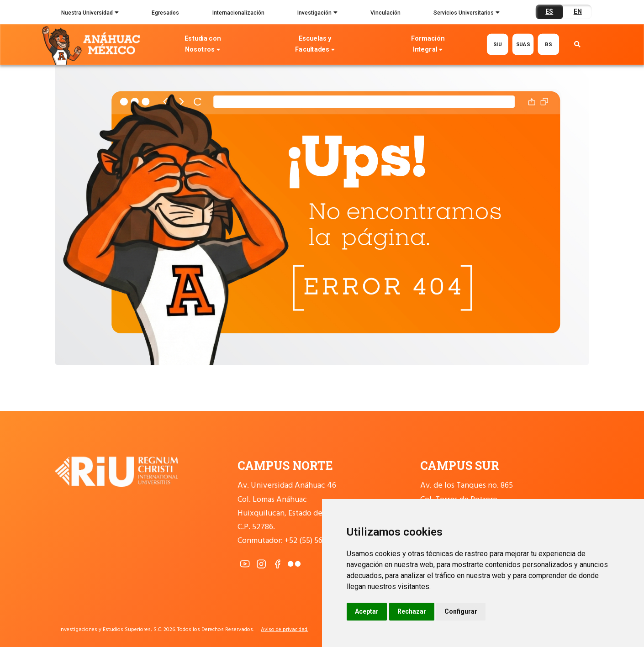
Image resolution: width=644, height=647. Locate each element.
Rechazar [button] (412, 611)
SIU (497, 44)
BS (548, 44)
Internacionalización (238, 13)
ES (549, 11)
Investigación (317, 14)
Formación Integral (428, 45)
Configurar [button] (461, 611)
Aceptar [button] (367, 611)
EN (578, 11)
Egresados (165, 13)
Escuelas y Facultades (315, 45)
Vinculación (385, 13)
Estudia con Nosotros (203, 45)
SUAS (523, 44)
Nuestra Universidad (90, 14)
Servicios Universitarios (467, 14)
